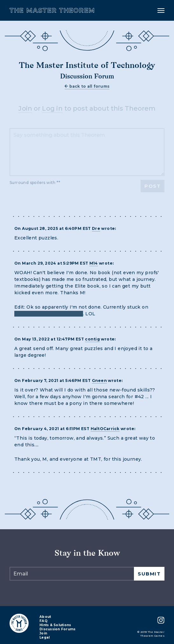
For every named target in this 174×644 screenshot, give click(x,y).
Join (25, 108)
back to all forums (87, 86)
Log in (52, 108)
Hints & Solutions (55, 625)
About (45, 617)
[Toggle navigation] (161, 11)
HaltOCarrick (105, 429)
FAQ (43, 621)
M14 (94, 263)
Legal (45, 638)
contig (92, 339)
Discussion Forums (57, 629)
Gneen (99, 381)
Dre (96, 228)
